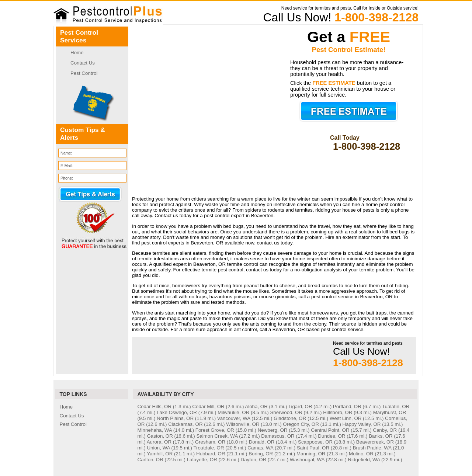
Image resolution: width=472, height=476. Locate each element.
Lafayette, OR (202, 460)
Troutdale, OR (209, 448)
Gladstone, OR (290, 418)
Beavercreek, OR (375, 442)
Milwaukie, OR (233, 412)
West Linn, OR (346, 418)
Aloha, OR (256, 406)
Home (77, 53)
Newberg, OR (273, 430)
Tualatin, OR (396, 406)
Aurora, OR (159, 442)
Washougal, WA (307, 460)
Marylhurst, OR (390, 412)
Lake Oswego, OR (177, 412)
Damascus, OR (278, 436)
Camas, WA (260, 448)
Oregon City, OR (301, 424)
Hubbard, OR (211, 454)
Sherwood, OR (286, 412)
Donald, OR (262, 442)
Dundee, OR (332, 436)
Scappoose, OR (315, 442)
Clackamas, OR (185, 424)
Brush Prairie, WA (372, 448)
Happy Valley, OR (362, 424)
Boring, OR (261, 454)
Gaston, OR (160, 436)
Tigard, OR (300, 406)
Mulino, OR (361, 454)
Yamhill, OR (160, 454)
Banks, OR (381, 436)
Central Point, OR (330, 430)
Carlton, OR (150, 460)
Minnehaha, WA (155, 430)
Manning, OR (311, 454)
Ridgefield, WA (364, 460)
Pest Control (84, 73)
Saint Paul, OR (313, 448)
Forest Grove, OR (215, 430)
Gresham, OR (210, 442)
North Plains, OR (175, 418)
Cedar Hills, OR (155, 406)
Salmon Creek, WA (217, 436)
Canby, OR (385, 430)
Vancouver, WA (234, 418)
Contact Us (83, 63)
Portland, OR (347, 406)
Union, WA (158, 448)
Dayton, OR (254, 460)
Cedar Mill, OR (208, 406)
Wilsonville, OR (243, 424)
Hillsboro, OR (338, 412)
